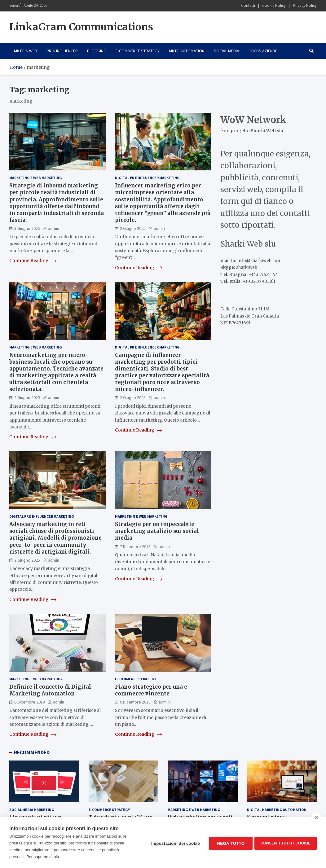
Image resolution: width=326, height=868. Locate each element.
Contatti (248, 5)
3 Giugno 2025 (27, 228)
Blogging (97, 51)
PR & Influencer (62, 51)
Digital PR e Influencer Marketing (147, 178)
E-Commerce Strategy (138, 51)
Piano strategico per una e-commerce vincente (153, 690)
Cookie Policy (274, 5)
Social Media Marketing (32, 810)
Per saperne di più (43, 857)
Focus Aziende (263, 51)
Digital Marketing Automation (277, 810)
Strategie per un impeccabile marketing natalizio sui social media (157, 531)
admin (54, 228)
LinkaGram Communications (81, 27)
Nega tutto (229, 843)
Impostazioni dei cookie (174, 843)
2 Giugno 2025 (133, 228)
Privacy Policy (305, 5)
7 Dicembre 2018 (135, 546)
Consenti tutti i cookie (286, 843)
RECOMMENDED (32, 752)
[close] (316, 817)
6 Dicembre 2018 (30, 702)
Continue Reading (33, 261)
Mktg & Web (26, 51)
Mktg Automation (187, 51)
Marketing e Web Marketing (36, 178)
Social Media (227, 51)
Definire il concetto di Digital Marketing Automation (50, 690)
